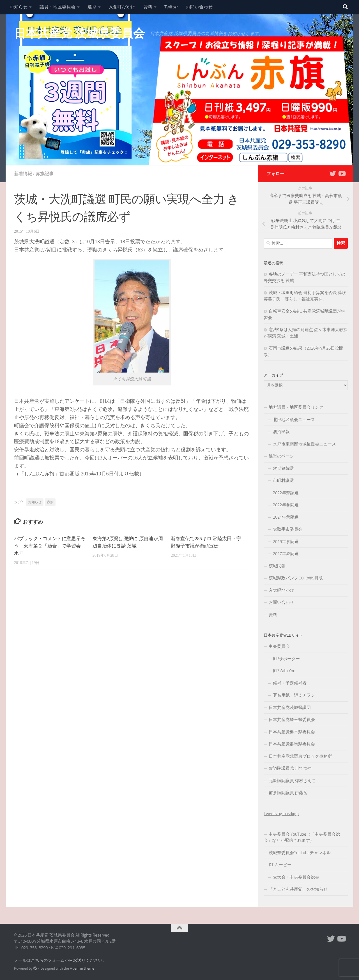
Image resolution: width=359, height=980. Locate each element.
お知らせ (19, 7)
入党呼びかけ (122, 7)
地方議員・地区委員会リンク (296, 407)
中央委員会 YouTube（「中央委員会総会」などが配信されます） (302, 837)
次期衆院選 (283, 468)
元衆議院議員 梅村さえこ (292, 781)
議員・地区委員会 (57, 7)
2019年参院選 (286, 542)
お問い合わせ (199, 7)
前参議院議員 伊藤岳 (288, 793)
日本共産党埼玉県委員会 (292, 720)
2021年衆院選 (286, 517)
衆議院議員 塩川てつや (290, 768)
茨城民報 (277, 566)
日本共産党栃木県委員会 (292, 732)
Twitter (171, 7)
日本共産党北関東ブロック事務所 (300, 756)
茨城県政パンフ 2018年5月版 (296, 578)
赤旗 (50, 502)
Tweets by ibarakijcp (281, 814)
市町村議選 (283, 480)
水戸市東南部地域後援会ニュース (304, 444)
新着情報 (23, 174)
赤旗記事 (45, 174)
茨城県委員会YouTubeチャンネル (300, 853)
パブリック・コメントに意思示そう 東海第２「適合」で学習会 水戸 (50, 546)
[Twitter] (333, 174)
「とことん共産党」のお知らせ (298, 889)
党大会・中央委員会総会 (296, 877)
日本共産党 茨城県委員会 (79, 33)
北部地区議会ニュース (294, 420)
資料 (148, 7)
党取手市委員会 (288, 529)
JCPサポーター (286, 659)
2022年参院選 (286, 505)
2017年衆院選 (286, 554)
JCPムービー (280, 865)
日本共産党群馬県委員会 (292, 744)
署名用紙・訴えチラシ (294, 695)
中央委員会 (279, 646)
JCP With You (284, 671)
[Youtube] (342, 174)
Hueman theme (82, 968)
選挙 (92, 7)
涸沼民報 (281, 432)
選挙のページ (281, 456)
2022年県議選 (286, 493)
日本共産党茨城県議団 (290, 708)
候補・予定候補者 (290, 683)
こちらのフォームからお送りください (67, 960)
